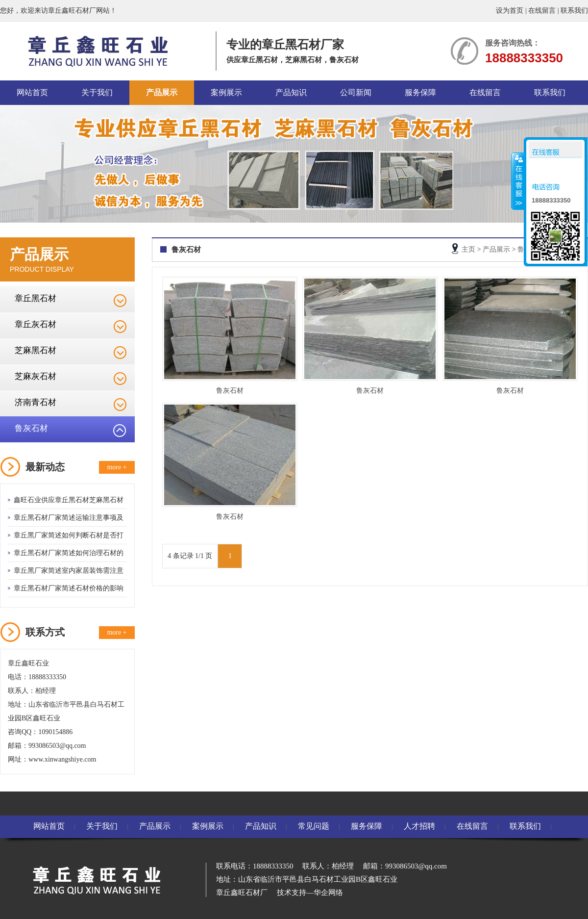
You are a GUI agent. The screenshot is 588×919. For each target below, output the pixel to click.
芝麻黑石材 (36, 350)
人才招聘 (419, 826)
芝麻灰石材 (36, 376)
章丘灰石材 (36, 324)
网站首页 (32, 92)
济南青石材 (36, 402)
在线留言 (542, 11)
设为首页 (510, 11)
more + (117, 467)
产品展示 (162, 92)
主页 (468, 249)
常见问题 (314, 826)
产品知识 (291, 92)
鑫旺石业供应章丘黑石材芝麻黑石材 (69, 500)
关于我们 (97, 92)
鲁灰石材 (31, 428)
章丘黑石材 (36, 298)
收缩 (518, 181)
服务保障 (420, 92)
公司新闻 (356, 92)
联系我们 (574, 11)
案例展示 (226, 92)
